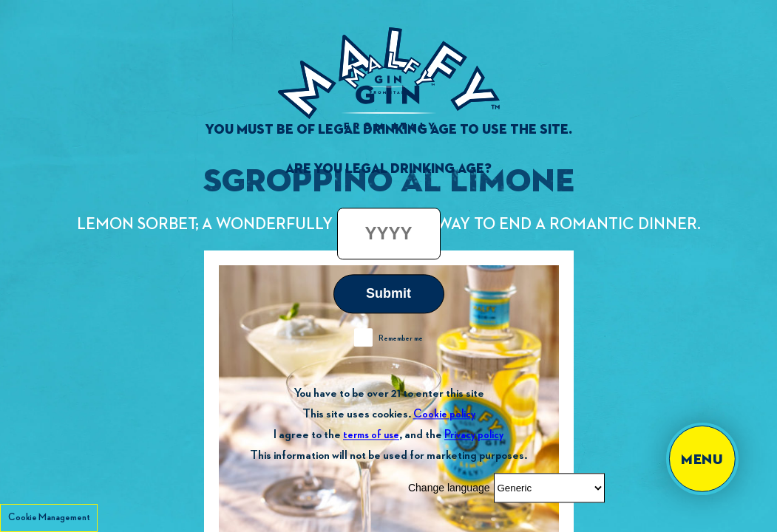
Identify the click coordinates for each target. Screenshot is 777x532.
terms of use (371, 435)
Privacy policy (474, 435)
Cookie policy (444, 414)
